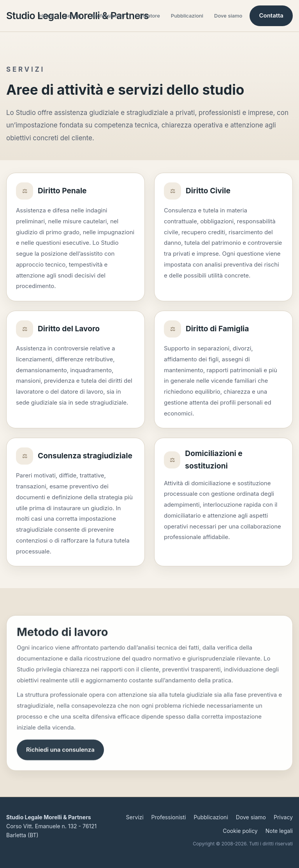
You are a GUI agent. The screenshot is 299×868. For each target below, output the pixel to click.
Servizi (73, 16)
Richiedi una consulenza (60, 752)
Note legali (279, 831)
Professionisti (108, 16)
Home (47, 16)
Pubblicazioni (187, 16)
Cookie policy (240, 831)
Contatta (271, 15)
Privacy (283, 817)
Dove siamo (228, 16)
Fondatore (148, 16)
